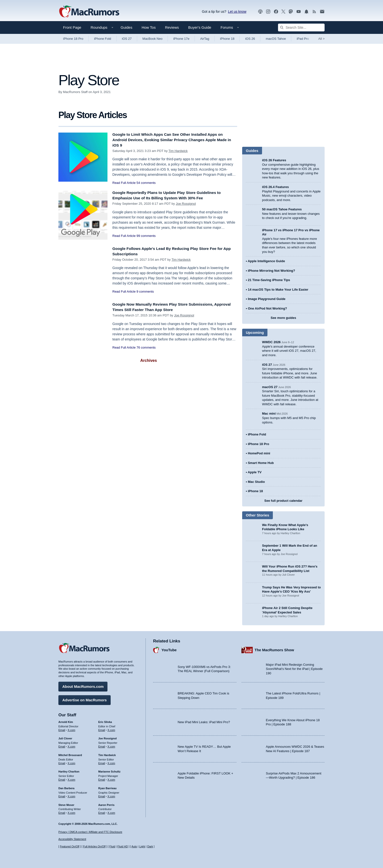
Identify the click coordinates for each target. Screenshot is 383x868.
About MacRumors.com (83, 685)
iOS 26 (250, 39)
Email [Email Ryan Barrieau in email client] (102, 795)
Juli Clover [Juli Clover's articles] (65, 737)
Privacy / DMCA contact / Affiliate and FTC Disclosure (90, 832)
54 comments (146, 183)
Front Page (72, 27)
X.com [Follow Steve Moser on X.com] (72, 812)
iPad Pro (303, 39)
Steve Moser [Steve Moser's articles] (66, 804)
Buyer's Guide (200, 27)
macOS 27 (270, 387)
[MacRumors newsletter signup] (322, 12)
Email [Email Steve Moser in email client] (62, 812)
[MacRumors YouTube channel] (299, 12)
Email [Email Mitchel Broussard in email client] (62, 762)
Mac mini (269, 414)
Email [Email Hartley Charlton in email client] (62, 778)
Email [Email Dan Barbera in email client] (62, 795)
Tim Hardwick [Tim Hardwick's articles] (107, 754)
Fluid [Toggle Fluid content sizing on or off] (112, 847)
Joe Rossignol (186, 204)
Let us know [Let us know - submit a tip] (237, 12)
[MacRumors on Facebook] (276, 12)
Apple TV (255, 472)
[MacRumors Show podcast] (260, 12)
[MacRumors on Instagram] (268, 12)
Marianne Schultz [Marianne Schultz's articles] (109, 771)
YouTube (169, 649)
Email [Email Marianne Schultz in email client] (102, 778)
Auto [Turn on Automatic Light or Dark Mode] (134, 847)
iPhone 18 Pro (73, 39)
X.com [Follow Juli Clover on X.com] (72, 745)
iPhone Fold (102, 39)
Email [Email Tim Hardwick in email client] (102, 762)
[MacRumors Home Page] (89, 12)
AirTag (205, 39)
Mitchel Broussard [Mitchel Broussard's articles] (70, 754)
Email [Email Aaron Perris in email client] (102, 812)
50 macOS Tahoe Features (282, 209)
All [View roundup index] (321, 39)
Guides (127, 27)
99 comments (146, 236)
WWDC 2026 (271, 342)
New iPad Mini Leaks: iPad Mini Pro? (204, 721)
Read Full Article (124, 183)
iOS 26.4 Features (275, 187)
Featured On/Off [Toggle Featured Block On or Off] (70, 847)
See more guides (283, 318)
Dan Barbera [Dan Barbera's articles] (66, 787)
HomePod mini (259, 453)
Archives (149, 360)
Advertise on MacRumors (85, 699)
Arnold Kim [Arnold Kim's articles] (66, 721)
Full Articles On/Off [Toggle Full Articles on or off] (94, 847)
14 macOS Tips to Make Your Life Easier (278, 290)
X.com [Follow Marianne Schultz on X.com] (111, 778)
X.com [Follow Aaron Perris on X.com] (111, 812)
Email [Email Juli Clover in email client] (62, 745)
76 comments (146, 347)
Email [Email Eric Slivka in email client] (102, 729)
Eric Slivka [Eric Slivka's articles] (105, 721)
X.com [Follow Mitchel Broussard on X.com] (72, 762)
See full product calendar (283, 501)
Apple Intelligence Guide (266, 261)
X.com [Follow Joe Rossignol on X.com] (111, 745)
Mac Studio (256, 482)
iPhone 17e (181, 39)
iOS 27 (127, 39)
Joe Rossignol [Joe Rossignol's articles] (108, 737)
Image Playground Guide (267, 299)
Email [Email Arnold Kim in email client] (62, 729)
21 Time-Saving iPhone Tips (269, 280)
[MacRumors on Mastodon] (291, 12)
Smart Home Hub (261, 463)
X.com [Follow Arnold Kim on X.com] (72, 729)
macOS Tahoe (276, 39)
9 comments (145, 292)
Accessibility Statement (72, 839)
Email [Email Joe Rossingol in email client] (102, 745)
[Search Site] (301, 27)
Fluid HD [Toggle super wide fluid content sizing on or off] (123, 847)
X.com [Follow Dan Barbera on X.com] (72, 795)
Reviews (172, 27)
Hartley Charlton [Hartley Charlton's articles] (69, 771)
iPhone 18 (227, 39)
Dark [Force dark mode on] (150, 847)
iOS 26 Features (274, 160)
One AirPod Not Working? (267, 308)
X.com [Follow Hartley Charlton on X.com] (72, 778)
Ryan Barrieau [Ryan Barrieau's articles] (108, 787)
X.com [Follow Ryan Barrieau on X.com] (111, 795)
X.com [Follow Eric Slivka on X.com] (111, 729)
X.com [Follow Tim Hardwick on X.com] (111, 762)
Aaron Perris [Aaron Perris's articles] (106, 804)
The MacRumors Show (274, 649)
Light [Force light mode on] (142, 847)
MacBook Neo (153, 39)
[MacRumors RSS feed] (314, 12)
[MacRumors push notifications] (306, 12)
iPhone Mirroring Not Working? (271, 271)
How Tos (149, 27)
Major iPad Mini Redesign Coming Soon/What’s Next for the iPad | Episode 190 (294, 668)
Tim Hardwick (178, 151)
